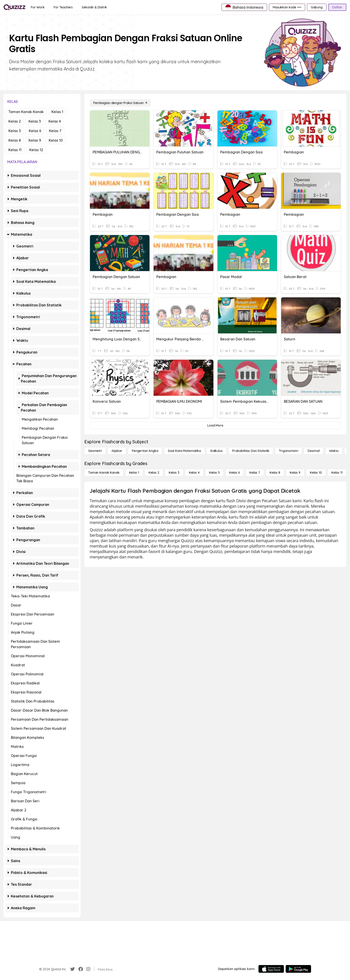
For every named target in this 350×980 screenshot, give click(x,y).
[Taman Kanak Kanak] (104, 473)
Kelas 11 (15, 150)
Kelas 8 (15, 140)
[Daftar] (337, 7)
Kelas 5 (15, 131)
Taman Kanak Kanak (26, 112)
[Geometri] (95, 451)
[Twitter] (72, 969)
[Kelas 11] (337, 473)
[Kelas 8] (275, 473)
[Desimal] (314, 451)
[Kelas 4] (194, 473)
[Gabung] (317, 7)
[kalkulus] (217, 451)
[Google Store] (298, 969)
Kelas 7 (55, 131)
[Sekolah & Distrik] (94, 7)
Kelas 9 (35, 140)
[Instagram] (88, 969)
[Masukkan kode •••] (287, 7)
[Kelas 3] (174, 473)
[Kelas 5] (214, 473)
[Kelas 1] (134, 473)
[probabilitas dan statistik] (251, 451)
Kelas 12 (36, 150)
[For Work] (38, 7)
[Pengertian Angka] (145, 451)
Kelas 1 (57, 112)
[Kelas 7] (255, 473)
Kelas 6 (35, 131)
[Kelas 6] (235, 473)
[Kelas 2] (154, 473)
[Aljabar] (117, 451)
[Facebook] (81, 969)
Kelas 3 (35, 121)
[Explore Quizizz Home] (14, 7)
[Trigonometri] (288, 451)
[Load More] (215, 425)
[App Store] (271, 969)
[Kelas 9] (295, 473)
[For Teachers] (63, 7)
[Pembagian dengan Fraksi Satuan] (120, 103)
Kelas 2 (15, 121)
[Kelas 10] (316, 473)
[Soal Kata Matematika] (184, 451)
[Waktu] (334, 451)
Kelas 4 (55, 121)
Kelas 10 (56, 140)
